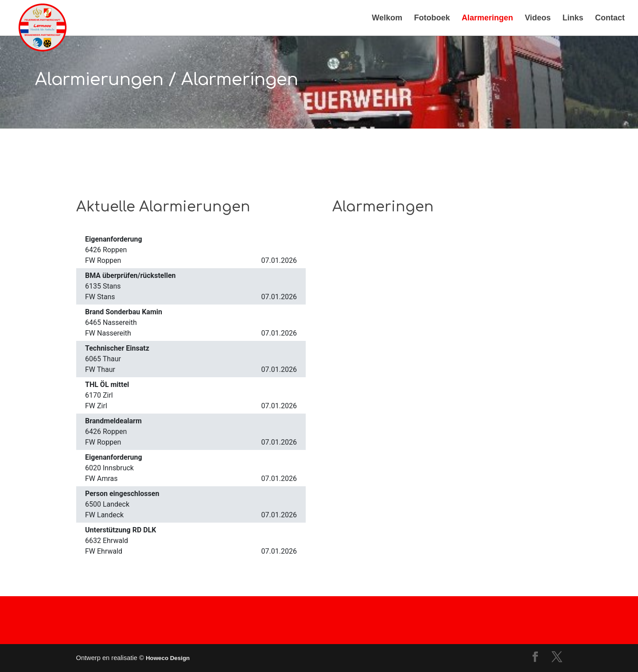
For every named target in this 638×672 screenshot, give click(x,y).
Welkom (387, 18)
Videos (538, 18)
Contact (610, 18)
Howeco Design (168, 658)
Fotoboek (432, 18)
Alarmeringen (487, 18)
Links (573, 18)
